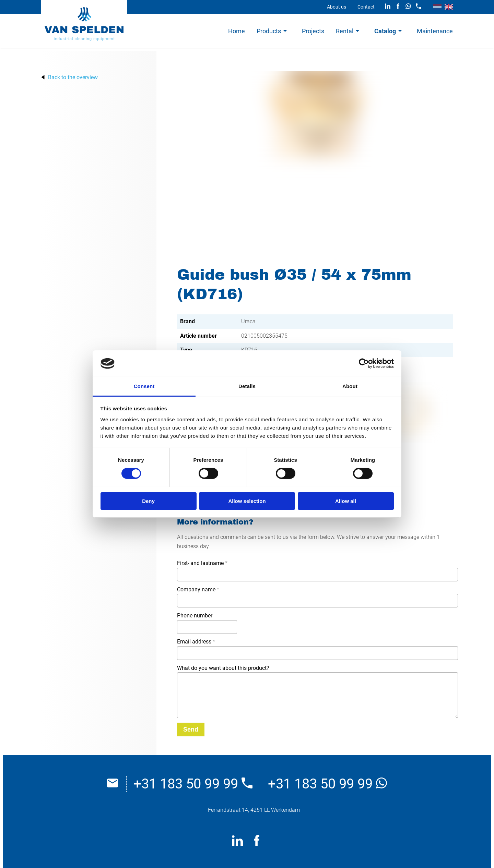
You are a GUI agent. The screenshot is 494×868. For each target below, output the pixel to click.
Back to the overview (73, 77)
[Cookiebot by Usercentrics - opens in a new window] (364, 363)
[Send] (191, 730)
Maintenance (435, 31)
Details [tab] (247, 386)
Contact (366, 7)
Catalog (385, 31)
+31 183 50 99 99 (193, 784)
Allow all (346, 501)
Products (269, 31)
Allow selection (247, 501)
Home (237, 31)
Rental (345, 31)
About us (337, 7)
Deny (148, 501)
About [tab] (350, 386)
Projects (313, 31)
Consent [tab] (144, 386)
